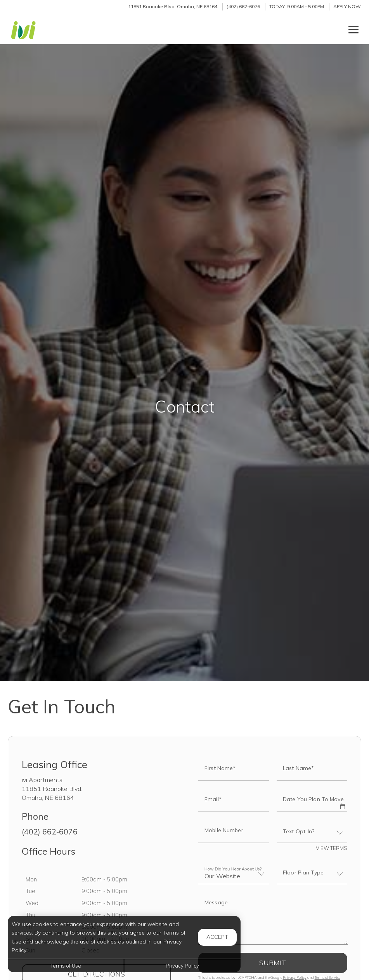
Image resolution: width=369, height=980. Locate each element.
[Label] (273, 919)
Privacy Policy (295, 977)
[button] (343, 801)
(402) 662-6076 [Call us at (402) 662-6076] (243, 6)
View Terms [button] (332, 848)
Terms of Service (327, 977)
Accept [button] (217, 937)
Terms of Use (66, 966)
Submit (273, 963)
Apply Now (347, 6)
